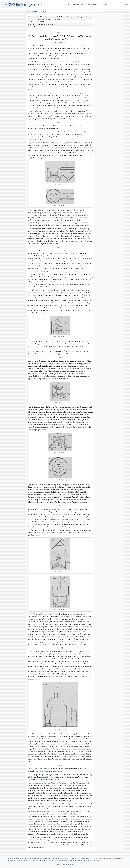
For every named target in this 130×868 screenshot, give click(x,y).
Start (68, 5)
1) (39, 616)
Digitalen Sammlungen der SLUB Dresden (38, 860)
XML (38, 27)
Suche (126, 5)
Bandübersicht (78, 5)
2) (45, 774)
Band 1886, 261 (36, 11)
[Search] (113, 5)
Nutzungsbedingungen (93, 860)
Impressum (69, 864)
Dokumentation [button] (91, 5)
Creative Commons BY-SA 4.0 (61, 858)
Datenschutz (61, 864)
